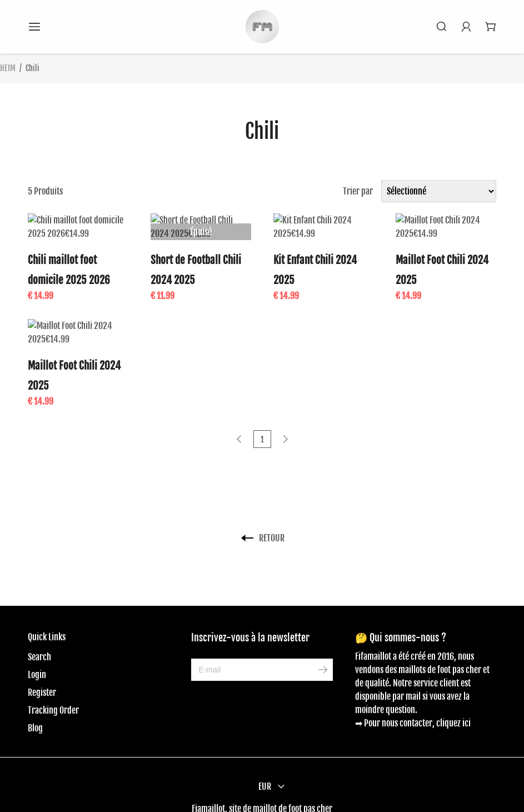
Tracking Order (53, 684)
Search (39, 630)
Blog (35, 701)
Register (42, 666)
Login (37, 648)
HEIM (8, 68)
